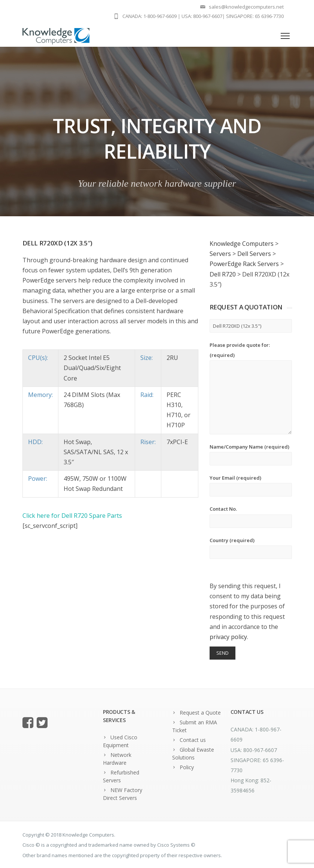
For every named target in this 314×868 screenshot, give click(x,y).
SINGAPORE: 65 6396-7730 (255, 16)
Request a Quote (200, 713)
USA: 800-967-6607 (202, 16)
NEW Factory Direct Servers (123, 794)
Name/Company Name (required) (251, 454)
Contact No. (251, 516)
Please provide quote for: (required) (251, 388)
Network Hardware (117, 759)
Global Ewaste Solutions (193, 754)
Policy (187, 767)
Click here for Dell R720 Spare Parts (72, 516)
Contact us (193, 740)
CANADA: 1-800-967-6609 (150, 16)
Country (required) (251, 548)
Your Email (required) (251, 485)
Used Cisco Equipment (120, 741)
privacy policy (228, 637)
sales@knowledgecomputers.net (246, 7)
